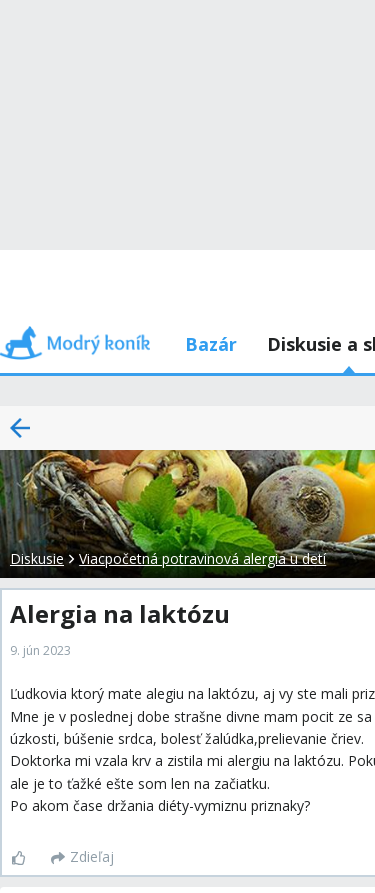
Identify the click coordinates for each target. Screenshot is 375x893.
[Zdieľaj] (82, 858)
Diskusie (37, 558)
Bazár (211, 344)
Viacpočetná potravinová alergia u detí (202, 558)
